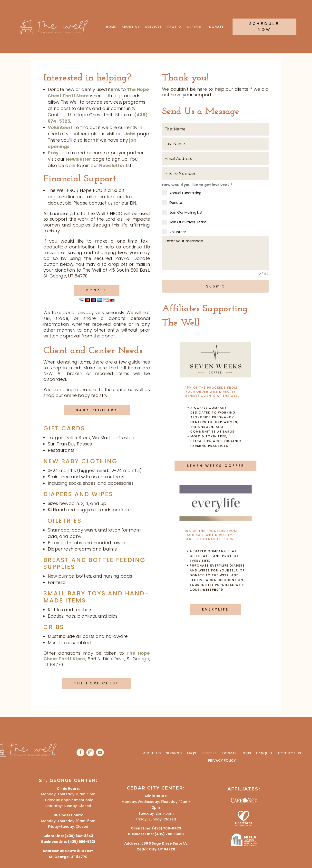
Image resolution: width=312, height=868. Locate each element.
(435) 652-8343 (79, 836)
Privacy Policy (222, 760)
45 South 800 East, (77, 851)
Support (195, 27)
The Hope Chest (97, 683)
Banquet (264, 753)
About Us (131, 27)
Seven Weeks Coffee (215, 465)
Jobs (130, 134)
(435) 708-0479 (167, 828)
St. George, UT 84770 (68, 857)
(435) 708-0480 (169, 834)
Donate (217, 27)
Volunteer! (60, 127)
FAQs (172, 27)
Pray (53, 153)
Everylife (215, 609)
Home (111, 27)
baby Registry (97, 410)
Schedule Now (264, 27)
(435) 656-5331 (81, 842)
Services (154, 27)
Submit (215, 286)
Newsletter (78, 159)
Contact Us (289, 753)
